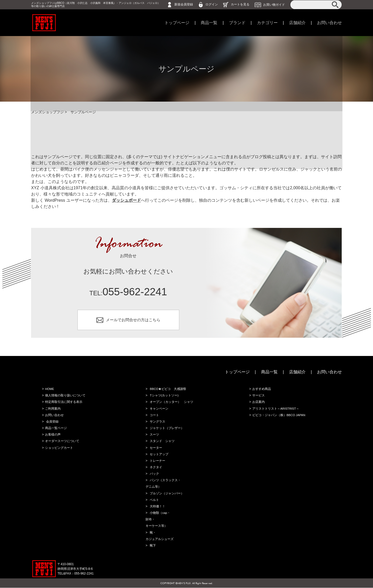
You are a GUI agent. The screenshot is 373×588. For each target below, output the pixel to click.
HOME (49, 390)
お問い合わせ (329, 23)
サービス (258, 397)
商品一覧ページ (55, 429)
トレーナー (157, 461)
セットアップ (159, 455)
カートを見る (240, 4)
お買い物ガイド (274, 4)
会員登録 (52, 423)
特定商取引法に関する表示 (63, 403)
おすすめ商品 (261, 390)
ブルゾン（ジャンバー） (166, 494)
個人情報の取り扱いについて (65, 397)
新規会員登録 (184, 4)
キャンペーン (159, 410)
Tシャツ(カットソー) (164, 397)
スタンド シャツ (162, 442)
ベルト (154, 500)
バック (154, 474)
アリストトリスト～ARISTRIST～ (275, 410)
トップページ (177, 23)
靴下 (152, 546)
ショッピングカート (59, 449)
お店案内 (258, 403)
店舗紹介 (297, 23)
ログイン (212, 4)
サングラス (157, 423)
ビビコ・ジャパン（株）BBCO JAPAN (279, 416)
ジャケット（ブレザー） (166, 429)
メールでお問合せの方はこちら (133, 320)
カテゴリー (267, 23)
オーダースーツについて (62, 442)
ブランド (237, 23)
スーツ (154, 436)
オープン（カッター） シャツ (171, 403)
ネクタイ (155, 468)
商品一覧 (209, 23)
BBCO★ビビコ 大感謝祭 (168, 390)
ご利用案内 (52, 410)
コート (154, 416)
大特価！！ (157, 507)
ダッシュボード (126, 200)
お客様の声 (52, 436)
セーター (155, 449)
